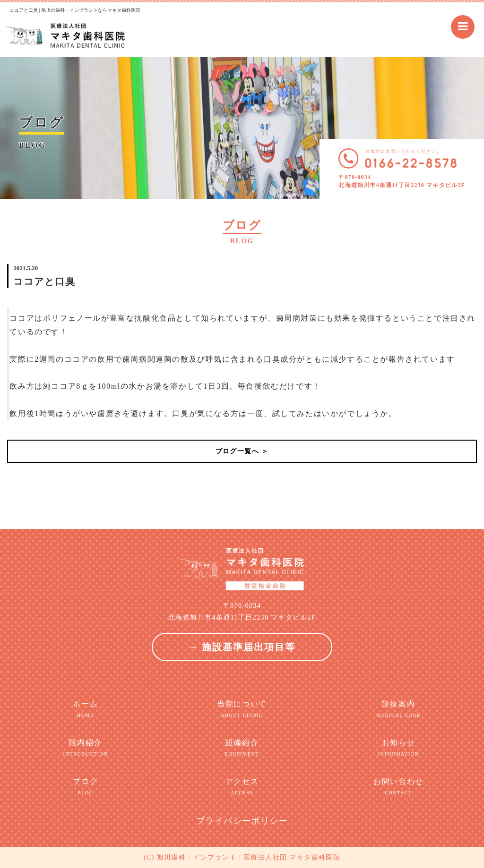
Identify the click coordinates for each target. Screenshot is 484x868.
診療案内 (398, 709)
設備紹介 (242, 748)
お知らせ (398, 748)
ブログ (85, 787)
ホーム (85, 709)
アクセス (242, 787)
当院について (242, 709)
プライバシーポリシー (242, 821)
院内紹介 (85, 748)
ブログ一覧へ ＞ (242, 451)
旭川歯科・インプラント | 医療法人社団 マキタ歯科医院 (249, 857)
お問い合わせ (398, 787)
